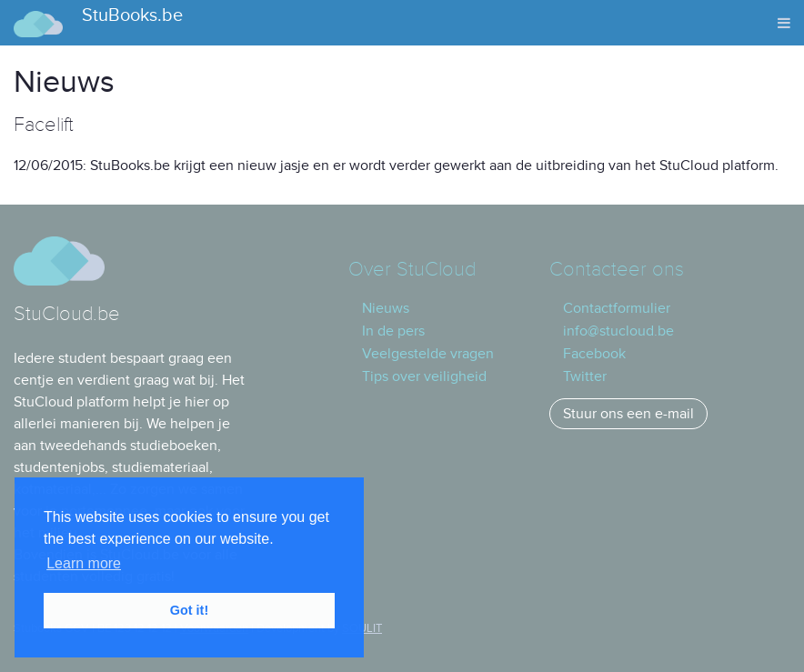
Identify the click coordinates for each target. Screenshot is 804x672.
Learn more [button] (84, 563)
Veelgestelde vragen (428, 354)
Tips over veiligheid (424, 376)
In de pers (393, 331)
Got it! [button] (189, 610)
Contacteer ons (617, 270)
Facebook (594, 354)
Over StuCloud (412, 270)
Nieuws (386, 308)
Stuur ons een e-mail (628, 414)
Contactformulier (617, 308)
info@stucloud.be (618, 331)
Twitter (585, 376)
